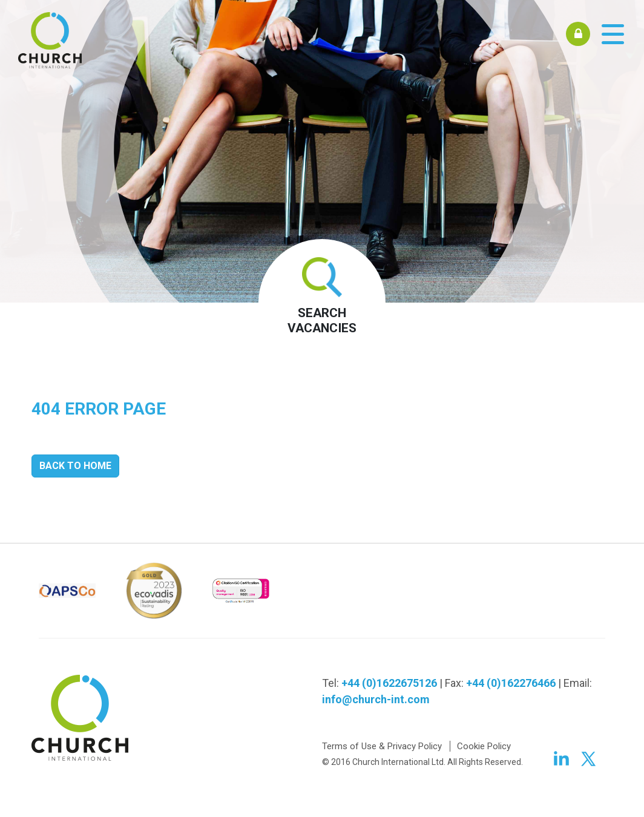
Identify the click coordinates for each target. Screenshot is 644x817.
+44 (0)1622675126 (389, 683)
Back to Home (75, 466)
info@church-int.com (376, 699)
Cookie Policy (484, 746)
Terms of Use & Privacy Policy (382, 746)
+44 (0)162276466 (511, 683)
